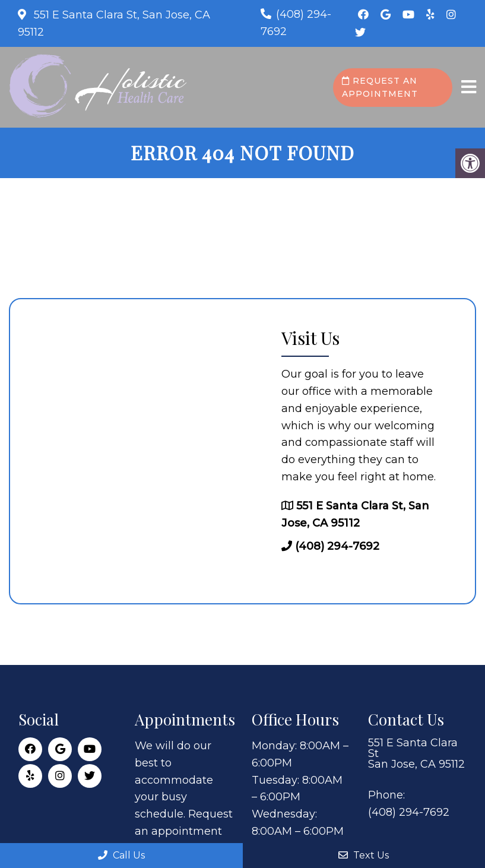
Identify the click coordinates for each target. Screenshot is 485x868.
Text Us (364, 855)
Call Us (121, 855)
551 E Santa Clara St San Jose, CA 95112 (416, 753)
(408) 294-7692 (337, 546)
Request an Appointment (380, 87)
